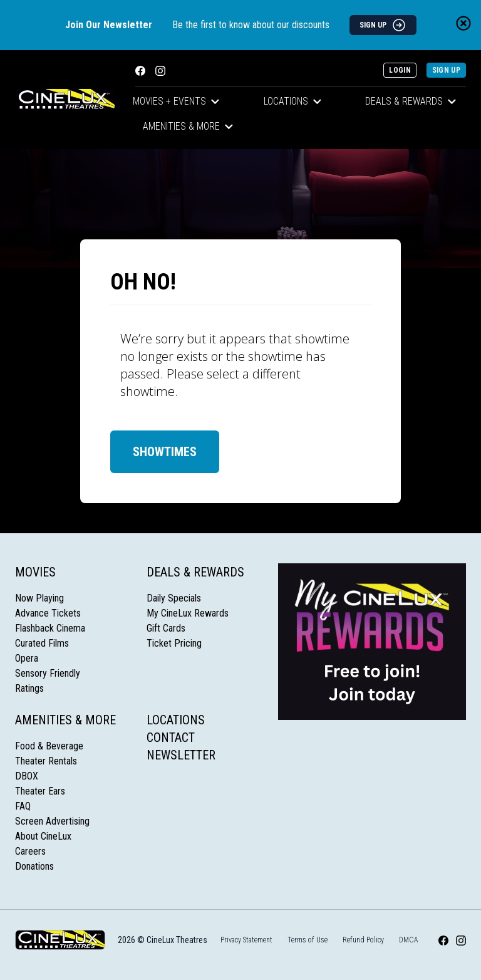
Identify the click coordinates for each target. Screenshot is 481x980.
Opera (27, 658)
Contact (171, 738)
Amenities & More (188, 126)
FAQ (23, 806)
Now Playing (39, 598)
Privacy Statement (246, 940)
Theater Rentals (46, 761)
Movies (35, 572)
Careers (30, 851)
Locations (292, 101)
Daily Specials (174, 598)
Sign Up (446, 70)
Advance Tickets (48, 613)
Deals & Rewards (411, 101)
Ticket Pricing (174, 643)
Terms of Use (308, 940)
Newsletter (181, 755)
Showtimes (165, 452)
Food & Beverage (49, 746)
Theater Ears (40, 791)
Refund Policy (363, 940)
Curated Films (42, 643)
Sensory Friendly (48, 673)
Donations (34, 866)
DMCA (409, 940)
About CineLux (43, 836)
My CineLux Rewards (188, 613)
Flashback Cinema (50, 628)
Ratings (29, 688)
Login (400, 70)
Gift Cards (166, 628)
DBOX (27, 776)
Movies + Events (176, 101)
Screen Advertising (52, 821)
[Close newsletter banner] (463, 23)
